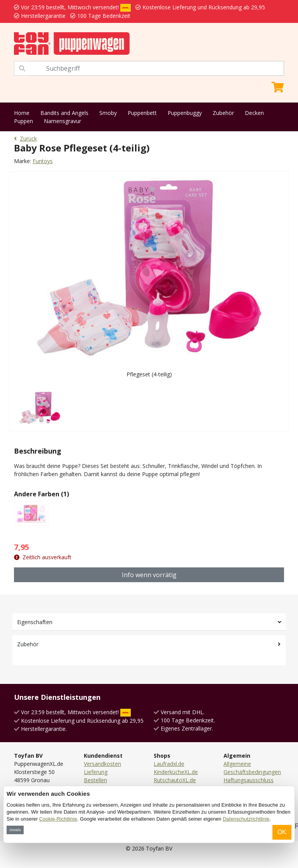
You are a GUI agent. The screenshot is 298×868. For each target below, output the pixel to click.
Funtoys (43, 161)
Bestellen (95, 780)
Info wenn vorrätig (149, 575)
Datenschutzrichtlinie (246, 819)
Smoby (108, 113)
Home (22, 113)
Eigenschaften (35, 622)
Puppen (23, 121)
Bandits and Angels (64, 113)
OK (282, 832)
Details (15, 830)
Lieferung (96, 772)
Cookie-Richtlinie (58, 819)
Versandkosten (102, 764)
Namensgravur (62, 121)
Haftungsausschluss (249, 780)
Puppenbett (142, 113)
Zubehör (223, 113)
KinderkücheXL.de (176, 772)
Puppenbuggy (185, 113)
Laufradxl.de (169, 764)
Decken (254, 113)
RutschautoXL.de (175, 780)
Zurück (25, 138)
